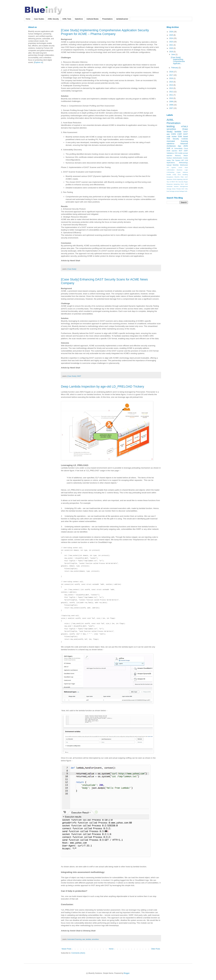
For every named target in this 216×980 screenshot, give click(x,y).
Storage (169, 189)
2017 (171, 75)
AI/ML (170, 120)
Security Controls (180, 139)
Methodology (184, 163)
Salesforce (79, 19)
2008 (171, 105)
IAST (186, 177)
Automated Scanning (74, 939)
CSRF (180, 134)
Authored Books (92, 19)
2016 (171, 78)
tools (186, 191)
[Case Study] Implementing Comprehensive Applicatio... (178, 60)
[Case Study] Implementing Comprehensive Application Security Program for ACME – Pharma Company (105, 32)
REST (173, 182)
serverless (95, 939)
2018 (171, 72)
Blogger (127, 973)
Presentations (107, 19)
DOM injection (172, 151)
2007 (171, 108)
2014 (171, 85)
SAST (186, 132)
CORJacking (171, 172)
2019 (171, 52)
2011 (171, 95)
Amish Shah (183, 167)
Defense (185, 172)
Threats (178, 189)
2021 (171, 45)
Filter (182, 177)
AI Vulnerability (177, 148)
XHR (168, 148)
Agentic (174, 167)
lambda (88, 939)
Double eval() (171, 175)
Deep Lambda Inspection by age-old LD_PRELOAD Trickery (103, 386)
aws (84, 939)
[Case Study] (72, 269)
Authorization (171, 170)
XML (186, 189)
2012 (171, 92)
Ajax (179, 146)
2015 (171, 82)
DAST (79, 376)
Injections (170, 179)
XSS (176, 153)
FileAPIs (177, 177)
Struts (174, 189)
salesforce (171, 144)
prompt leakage (179, 191)
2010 (171, 98)
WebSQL (176, 165)
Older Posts (156, 949)
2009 (171, 102)
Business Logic (182, 170)
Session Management (181, 186)
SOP (186, 184)
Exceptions (170, 177)
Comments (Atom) (78, 953)
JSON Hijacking (178, 179)
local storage (171, 191)
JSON (185, 146)
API (168, 167)
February (175, 68)
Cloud (186, 148)
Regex (186, 182)
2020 (171, 48)
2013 (171, 88)
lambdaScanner (122, 19)
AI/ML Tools (67, 19)
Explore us (38, 62)
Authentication (177, 158)
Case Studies (39, 19)
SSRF (186, 151)
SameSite (170, 186)
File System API (178, 160)
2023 (171, 42)
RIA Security (179, 182)
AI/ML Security (53, 19)
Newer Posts (67, 949)
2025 (171, 35)
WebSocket (184, 165)
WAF (183, 189)
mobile (180, 153)
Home (28, 19)
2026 (171, 32)
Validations (170, 153)
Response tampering (173, 184)
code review (172, 137)
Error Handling (183, 175)
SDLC (182, 184)
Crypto (178, 172)
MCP (181, 151)
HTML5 (184, 126)
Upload (169, 165)
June (173, 54)
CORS (174, 134)
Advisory (178, 156)
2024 (171, 38)
